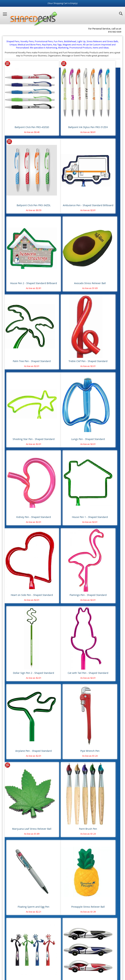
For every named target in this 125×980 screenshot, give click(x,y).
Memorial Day (15, 758)
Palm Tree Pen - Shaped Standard (23, 241)
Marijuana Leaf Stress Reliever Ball (23, 497)
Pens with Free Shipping (20, 624)
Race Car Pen (102, 560)
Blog (33, 963)
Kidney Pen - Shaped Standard (62, 304)
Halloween (13, 749)
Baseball (12, 706)
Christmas (13, 739)
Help (85, 956)
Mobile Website (70, 956)
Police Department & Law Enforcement (27, 836)
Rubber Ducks (15, 662)
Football (12, 715)
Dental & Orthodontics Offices (23, 821)
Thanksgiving (14, 768)
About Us (47, 953)
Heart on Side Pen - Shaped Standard (23, 367)
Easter (11, 744)
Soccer (11, 725)
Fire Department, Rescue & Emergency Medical (31, 826)
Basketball (13, 710)
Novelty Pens (58, 963)
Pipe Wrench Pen (102, 430)
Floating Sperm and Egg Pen (102, 495)
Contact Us (107, 953)
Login (10, 932)
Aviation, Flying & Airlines (20, 807)
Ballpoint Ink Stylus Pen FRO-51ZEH (62, 112)
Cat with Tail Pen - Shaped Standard (23, 432)
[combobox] (62, 892)
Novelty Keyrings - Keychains (22, 677)
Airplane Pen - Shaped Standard (62, 430)
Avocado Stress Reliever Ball (102, 175)
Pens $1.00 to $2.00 (17, 638)
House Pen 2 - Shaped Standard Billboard (62, 177)
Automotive (14, 802)
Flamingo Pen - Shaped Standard (62, 366)
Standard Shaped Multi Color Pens (25, 595)
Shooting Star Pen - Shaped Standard (102, 241)
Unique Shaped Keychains (21, 672)
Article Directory (64, 953)
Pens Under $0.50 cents (20, 628)
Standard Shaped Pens (19, 585)
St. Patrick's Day (16, 763)
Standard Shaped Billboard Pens (24, 590)
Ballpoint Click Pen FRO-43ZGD (23, 110)
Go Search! (62, 901)
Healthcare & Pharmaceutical (22, 831)
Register (11, 937)
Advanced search (63, 905)
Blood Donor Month (18, 787)
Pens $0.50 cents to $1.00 (20, 633)
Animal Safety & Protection (21, 783)
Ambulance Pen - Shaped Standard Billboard (23, 177)
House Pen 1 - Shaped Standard (102, 304)
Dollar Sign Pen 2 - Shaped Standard (102, 367)
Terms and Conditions (87, 953)
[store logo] (32, 19)
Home (22, 953)
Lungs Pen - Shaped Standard (23, 304)
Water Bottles (15, 686)
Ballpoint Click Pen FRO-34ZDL (102, 110)
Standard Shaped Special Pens (23, 600)
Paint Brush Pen (62, 495)
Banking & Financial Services (22, 811)
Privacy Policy (52, 956)
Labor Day (13, 754)
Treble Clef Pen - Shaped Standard (62, 241)
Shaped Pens (43, 963)
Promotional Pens (85, 963)
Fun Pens (70, 963)
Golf (10, 720)
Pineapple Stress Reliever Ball (23, 560)
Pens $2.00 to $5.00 (17, 643)
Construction (14, 816)
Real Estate (13, 840)
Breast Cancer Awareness (20, 792)
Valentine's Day (16, 773)
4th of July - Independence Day (23, 734)
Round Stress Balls (17, 653)
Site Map (34, 953)
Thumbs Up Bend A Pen (62, 560)
